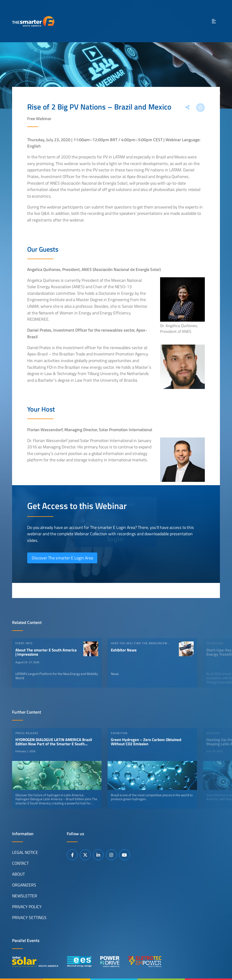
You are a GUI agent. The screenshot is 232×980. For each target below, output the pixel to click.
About (18, 874)
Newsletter (25, 896)
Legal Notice (25, 852)
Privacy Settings (29, 918)
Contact (20, 863)
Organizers (24, 885)
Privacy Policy (27, 907)
